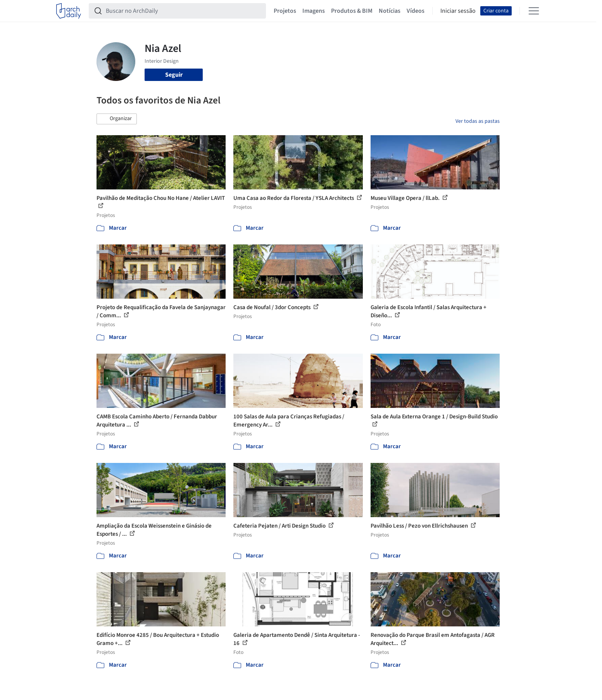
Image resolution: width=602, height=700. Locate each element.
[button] (117, 119)
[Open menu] (534, 11)
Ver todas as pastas (478, 121)
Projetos (285, 11)
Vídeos (416, 11)
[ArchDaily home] (69, 11)
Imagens (314, 11)
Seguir (174, 75)
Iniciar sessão (458, 11)
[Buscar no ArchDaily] (184, 11)
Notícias (390, 11)
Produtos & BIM (352, 11)
